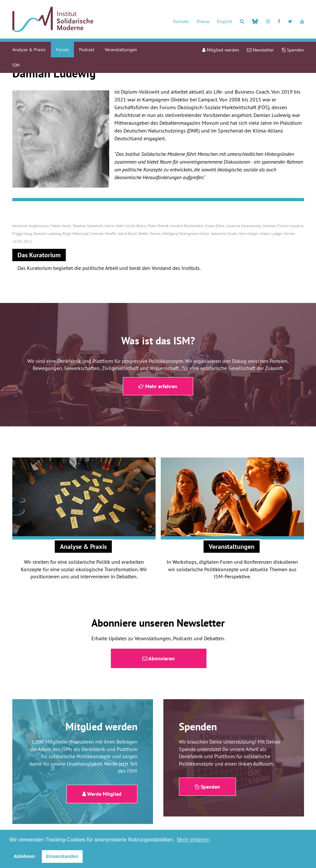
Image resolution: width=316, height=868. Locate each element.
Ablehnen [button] (24, 856)
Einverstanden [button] (62, 856)
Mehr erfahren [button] (193, 840)
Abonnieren (158, 658)
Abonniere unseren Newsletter (158, 623)
